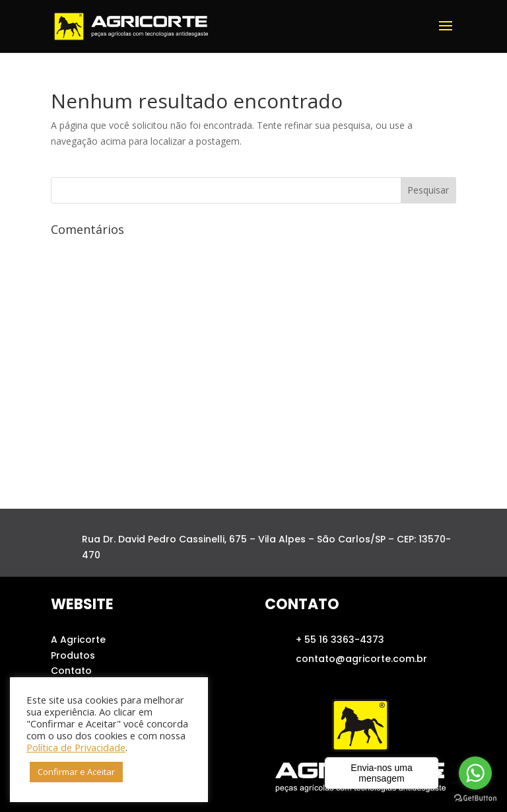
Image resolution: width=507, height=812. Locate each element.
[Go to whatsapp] (475, 773)
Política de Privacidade (76, 747)
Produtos (73, 655)
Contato (71, 671)
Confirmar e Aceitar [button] (76, 772)
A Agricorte (78, 640)
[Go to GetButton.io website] (475, 798)
